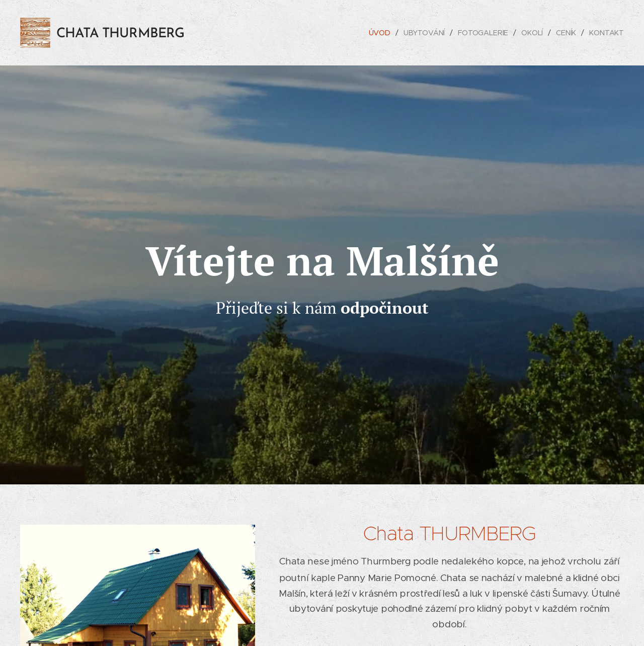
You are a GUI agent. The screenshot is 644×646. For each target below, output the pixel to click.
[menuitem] (380, 33)
